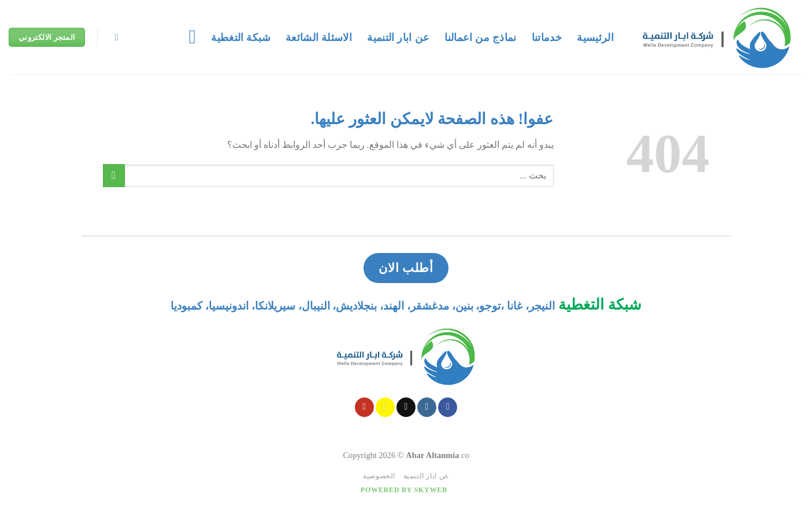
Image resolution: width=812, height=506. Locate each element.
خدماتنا (547, 38)
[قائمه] (186, 37)
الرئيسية (595, 38)
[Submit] (114, 175)
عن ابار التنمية (398, 38)
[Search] (114, 37)
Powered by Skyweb (404, 490)
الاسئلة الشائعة (319, 38)
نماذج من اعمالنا (480, 38)
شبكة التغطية (241, 38)
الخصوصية (379, 476)
